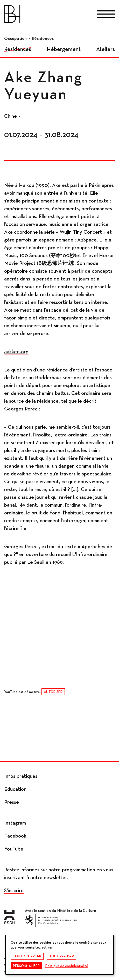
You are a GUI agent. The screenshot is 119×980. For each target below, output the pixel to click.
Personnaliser (26, 966)
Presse (12, 802)
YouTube (14, 849)
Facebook (15, 836)
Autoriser (53, 692)
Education (15, 789)
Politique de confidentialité (67, 966)
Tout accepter (27, 956)
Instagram (15, 823)
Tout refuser (62, 956)
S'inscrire (14, 891)
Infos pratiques (21, 776)
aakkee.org (16, 352)
